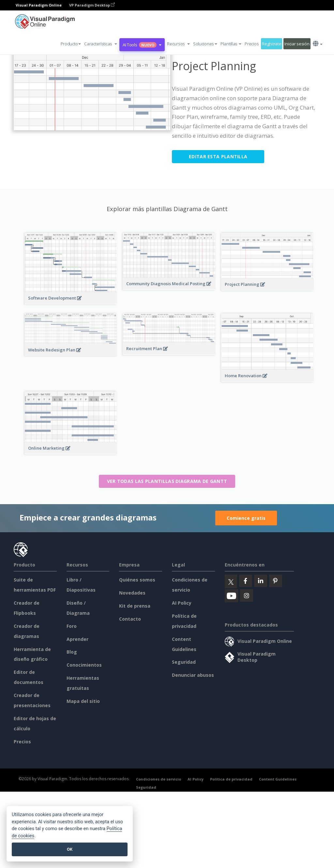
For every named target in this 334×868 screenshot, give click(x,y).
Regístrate (272, 44)
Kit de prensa (135, 606)
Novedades (132, 593)
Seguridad (184, 662)
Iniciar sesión (297, 44)
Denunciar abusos (193, 675)
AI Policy (182, 603)
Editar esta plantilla (218, 156)
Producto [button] (71, 44)
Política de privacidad (231, 779)
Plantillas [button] (231, 44)
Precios (252, 44)
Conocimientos (84, 665)
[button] (101, 44)
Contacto (130, 619)
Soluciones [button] (205, 44)
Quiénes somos (137, 580)
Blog (72, 652)
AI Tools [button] (142, 45)
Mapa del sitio (83, 701)
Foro (72, 626)
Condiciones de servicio (159, 779)
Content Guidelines (278, 779)
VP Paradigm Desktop (92, 5)
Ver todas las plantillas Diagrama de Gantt (167, 481)
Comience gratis (246, 518)
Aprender (77, 639)
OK (70, 849)
